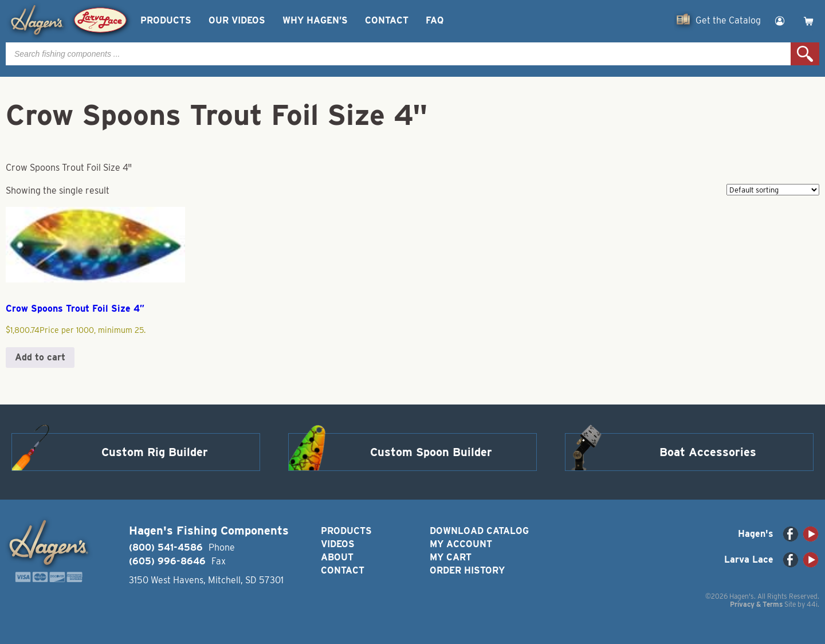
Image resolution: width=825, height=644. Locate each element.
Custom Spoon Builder (431, 452)
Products (166, 20)
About (337, 557)
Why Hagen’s (315, 20)
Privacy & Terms (756, 604)
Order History (467, 570)
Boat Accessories (708, 452)
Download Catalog (479, 531)
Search (805, 54)
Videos (338, 544)
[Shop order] (773, 190)
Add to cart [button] (40, 357)
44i (812, 604)
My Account (461, 544)
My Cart (451, 557)
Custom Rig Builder (155, 452)
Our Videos (237, 20)
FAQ (435, 20)
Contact (387, 20)
